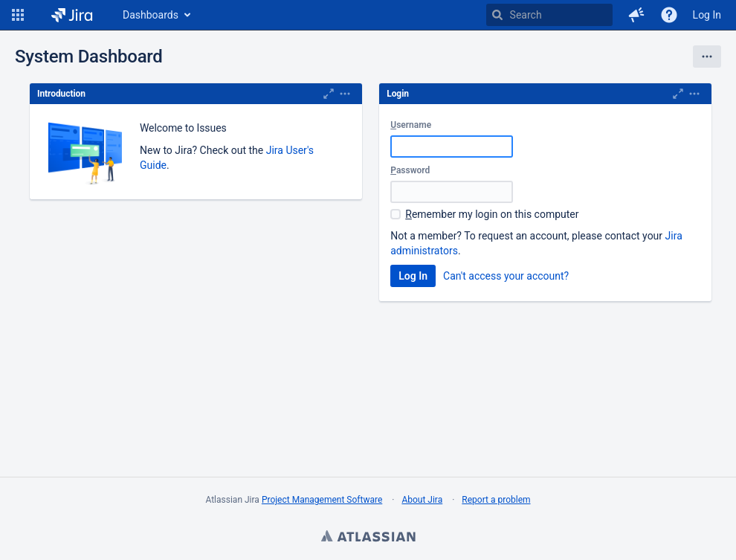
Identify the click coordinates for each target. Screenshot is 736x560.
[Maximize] (329, 94)
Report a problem (496, 500)
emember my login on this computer (492, 214)
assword (410, 170)
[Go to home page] (72, 15)
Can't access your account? (506, 276)
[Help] (669, 15)
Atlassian (368, 538)
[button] (18, 15)
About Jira (422, 500)
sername (411, 125)
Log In (707, 15)
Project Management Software (322, 500)
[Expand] (345, 94)
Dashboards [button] (151, 15)
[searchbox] (549, 15)
